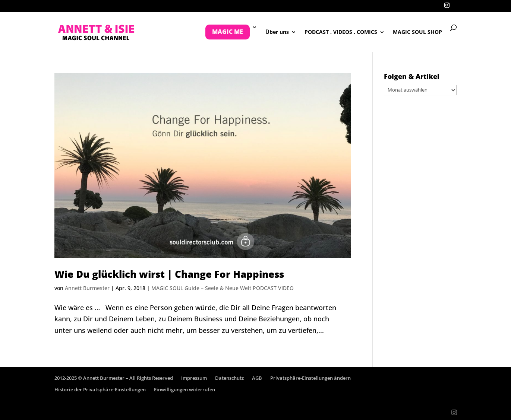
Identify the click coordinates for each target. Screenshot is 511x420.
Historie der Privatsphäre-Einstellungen (100, 389)
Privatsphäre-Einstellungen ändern (310, 378)
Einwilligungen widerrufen (184, 389)
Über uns (277, 32)
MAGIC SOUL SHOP (417, 32)
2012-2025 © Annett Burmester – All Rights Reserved (114, 378)
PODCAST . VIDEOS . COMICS (341, 32)
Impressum (194, 378)
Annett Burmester (87, 288)
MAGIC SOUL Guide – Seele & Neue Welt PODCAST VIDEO (223, 288)
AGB (257, 378)
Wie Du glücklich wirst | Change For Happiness (169, 274)
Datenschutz (229, 378)
